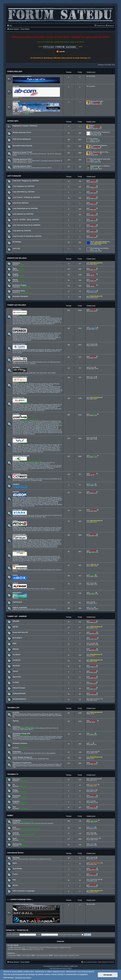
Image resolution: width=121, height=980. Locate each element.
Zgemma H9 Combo (30, 431)
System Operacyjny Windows (44, 823)
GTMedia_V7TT (33, 385)
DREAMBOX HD (19, 398)
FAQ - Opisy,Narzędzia (34, 324)
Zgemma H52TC (28, 425)
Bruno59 (22, 315)
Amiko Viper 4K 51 (38, 530)
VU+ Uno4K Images (41, 446)
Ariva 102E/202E (33, 318)
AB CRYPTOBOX (19, 344)
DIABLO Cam (32, 759)
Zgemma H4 (40, 424)
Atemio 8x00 (51, 570)
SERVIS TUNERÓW (20, 608)
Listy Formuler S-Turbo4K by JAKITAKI (27, 236)
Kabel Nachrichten (45, 859)
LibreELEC (17, 660)
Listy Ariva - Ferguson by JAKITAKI (26, 181)
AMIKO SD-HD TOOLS (52, 530)
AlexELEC (16, 666)
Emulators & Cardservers (22, 763)
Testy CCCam (51, 728)
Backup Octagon (37, 480)
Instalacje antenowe (20, 743)
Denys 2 (30, 465)
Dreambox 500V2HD (37, 405)
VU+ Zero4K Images (24, 450)
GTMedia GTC (22, 392)
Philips (15, 790)
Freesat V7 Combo (35, 384)
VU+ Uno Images (28, 446)
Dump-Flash (30, 609)
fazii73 (36, 420)
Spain (15, 863)
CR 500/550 (22, 350)
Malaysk (16, 649)
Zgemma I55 (42, 432)
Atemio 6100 (32, 570)
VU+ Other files (38, 452)
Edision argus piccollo (49, 503)
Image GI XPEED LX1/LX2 (21, 559)
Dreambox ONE (56, 409)
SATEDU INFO (13, 121)
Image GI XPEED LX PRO (49, 561)
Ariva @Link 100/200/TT (51, 322)
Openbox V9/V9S (42, 339)
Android (16, 833)
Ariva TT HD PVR (28, 322)
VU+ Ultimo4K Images (45, 449)
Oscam (21, 764)
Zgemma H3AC (18, 424)
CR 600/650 (31, 350)
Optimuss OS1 (32, 497)
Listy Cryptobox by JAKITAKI (23, 186)
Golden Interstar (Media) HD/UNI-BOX (30, 556)
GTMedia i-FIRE (52, 392)
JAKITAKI (97, 103)
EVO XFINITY (17, 638)
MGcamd (46, 766)
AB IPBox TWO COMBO (48, 373)
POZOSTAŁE (17, 602)
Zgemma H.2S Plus (44, 422)
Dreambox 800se (23, 407)
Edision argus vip (50, 504)
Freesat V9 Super (46, 391)
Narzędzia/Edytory (19, 699)
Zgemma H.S (46, 421)
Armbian (16, 682)
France (15, 874)
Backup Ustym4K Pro (22, 468)
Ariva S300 (39, 322)
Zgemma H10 (42, 431)
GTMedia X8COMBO (33, 391)
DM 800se (41, 410)
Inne (30, 162)
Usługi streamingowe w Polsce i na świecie (31, 736)
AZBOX (15, 583)
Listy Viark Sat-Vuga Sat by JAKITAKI (26, 225)
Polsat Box (34, 154)
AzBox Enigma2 (49, 589)
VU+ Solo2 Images (37, 445)
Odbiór (57, 161)
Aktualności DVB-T (34, 161)
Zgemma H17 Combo (97, 101)
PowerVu (26, 715)
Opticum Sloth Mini (34, 547)
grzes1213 (93, 291)
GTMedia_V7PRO (45, 385)
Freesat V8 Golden (42, 387)
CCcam (27, 764)
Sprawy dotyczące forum (22, 132)
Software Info (34, 859)
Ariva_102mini (44, 318)
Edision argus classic (34, 503)
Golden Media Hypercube (35, 558)
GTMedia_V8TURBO (34, 389)
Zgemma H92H (30, 430)
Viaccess (45, 714)
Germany (16, 857)
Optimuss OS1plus (44, 497)
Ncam (41, 764)
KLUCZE (16, 712)
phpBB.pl (69, 968)
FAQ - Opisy (42, 517)
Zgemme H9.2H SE (42, 430)
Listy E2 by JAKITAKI (21, 203)
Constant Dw (34, 715)
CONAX (38, 753)
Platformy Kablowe (24, 168)
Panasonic (17, 796)
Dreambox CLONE (30, 410)
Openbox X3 (52, 336)
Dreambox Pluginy (19, 285)
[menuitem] (9, 26)
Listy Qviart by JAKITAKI (22, 231)
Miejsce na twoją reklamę (22, 76)
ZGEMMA (16, 414)
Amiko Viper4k (26, 530)
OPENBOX (17, 328)
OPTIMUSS (22, 497)
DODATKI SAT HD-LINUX (17, 258)
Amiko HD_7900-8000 (25, 528)
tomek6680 (94, 510)
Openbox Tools (26, 340)
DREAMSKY (17, 593)
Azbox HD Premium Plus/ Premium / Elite (31, 589)
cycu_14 (93, 377)
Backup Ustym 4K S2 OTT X (39, 468)
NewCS (20, 766)
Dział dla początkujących (22, 139)
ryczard (92, 583)
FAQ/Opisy (49, 351)
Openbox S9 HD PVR (20, 335)
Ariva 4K (23, 324)
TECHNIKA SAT (13, 708)
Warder (92, 484)
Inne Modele (22, 544)
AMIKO (15, 521)
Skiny (15, 269)
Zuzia (96, 167)
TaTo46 (27, 735)
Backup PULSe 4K (43, 362)
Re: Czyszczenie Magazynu (99, 145)
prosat (28, 287)
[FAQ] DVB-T (23, 161)
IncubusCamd (49, 764)
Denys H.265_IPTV (46, 463)
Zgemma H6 (20, 427)
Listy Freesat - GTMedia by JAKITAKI (26, 197)
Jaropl (23, 822)
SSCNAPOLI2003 (95, 879)
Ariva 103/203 (55, 318)
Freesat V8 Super (55, 387)
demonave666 (29, 822)
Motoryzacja (17, 844)
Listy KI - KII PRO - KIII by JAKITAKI (26, 220)
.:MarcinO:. (94, 564)
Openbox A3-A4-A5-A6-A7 (38, 337)
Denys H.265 (22, 463)
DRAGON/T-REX (43, 759)
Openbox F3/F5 (32, 336)
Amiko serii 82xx (38, 528)
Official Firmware (19, 688)
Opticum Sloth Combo (34, 544)
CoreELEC (16, 655)
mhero (92, 833)
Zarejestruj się (23, 930)
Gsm (14, 827)
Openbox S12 (42, 335)
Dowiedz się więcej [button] (23, 978)
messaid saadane (96, 863)
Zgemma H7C (40, 427)
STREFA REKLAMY (15, 71)
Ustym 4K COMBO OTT (45, 467)
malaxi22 (93, 857)
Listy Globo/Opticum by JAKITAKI (25, 208)
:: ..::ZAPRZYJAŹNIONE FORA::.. (20, 899)
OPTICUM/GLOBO (19, 534)
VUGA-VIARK (18, 510)
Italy (14, 880)
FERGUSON (17, 310)
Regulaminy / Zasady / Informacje (25, 126)
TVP (52, 154)
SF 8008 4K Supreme (42, 479)
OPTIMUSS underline (46, 499)
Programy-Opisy (51, 609)
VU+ (14, 438)
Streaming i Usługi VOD (21, 733)
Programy (22, 728)
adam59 (22, 265)
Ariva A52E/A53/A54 (25, 317)
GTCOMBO (42, 392)
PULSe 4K (16, 357)
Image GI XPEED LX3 (38, 559)
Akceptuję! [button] (108, 975)
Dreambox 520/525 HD (52, 405)
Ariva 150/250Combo (38, 320)
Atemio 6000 (22, 570)
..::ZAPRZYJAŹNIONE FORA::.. (24, 904)
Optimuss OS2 (56, 497)
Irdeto (52, 714)
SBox (57, 764)
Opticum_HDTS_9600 (47, 540)
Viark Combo (47, 515)
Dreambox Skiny (19, 291)
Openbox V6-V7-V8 (29, 339)
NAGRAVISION (29, 753)
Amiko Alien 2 (38, 529)
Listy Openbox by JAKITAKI (23, 214)
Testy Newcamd (40, 728)
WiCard (39, 766)
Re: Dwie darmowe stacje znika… (101, 159)
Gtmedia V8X (21, 391)
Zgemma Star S (23, 421)
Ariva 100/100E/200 (38, 317)
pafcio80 (31, 461)
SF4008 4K (22, 479)
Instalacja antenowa (47, 161)
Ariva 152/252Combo (53, 320)
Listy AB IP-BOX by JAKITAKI (24, 192)
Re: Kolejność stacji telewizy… (100, 248)
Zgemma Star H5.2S (41, 425)
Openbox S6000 (53, 337)
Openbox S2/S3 (33, 333)
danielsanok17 (95, 838)
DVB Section (22, 759)
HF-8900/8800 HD (49, 324)
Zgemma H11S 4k (54, 431)
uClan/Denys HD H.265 (21, 456)
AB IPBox (16, 367)
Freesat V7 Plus (21, 385)
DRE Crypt (51, 715)
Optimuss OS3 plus (32, 499)
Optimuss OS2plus (19, 499)
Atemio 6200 (41, 570)
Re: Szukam (94, 139)
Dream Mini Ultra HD (20, 632)
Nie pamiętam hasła (65, 935)
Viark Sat (39, 515)
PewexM (22, 598)
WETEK (15, 627)
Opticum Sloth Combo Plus (51, 544)
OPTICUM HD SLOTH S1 (49, 547)
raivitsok (93, 344)
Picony (15, 280)
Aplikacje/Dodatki (19, 693)
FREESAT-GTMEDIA (20, 377)
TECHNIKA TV (13, 774)
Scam (26, 766)
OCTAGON (17, 474)
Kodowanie (17, 752)
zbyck (92, 607)
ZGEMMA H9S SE (39, 428)
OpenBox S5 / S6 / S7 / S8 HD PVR (50, 333)
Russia (15, 885)
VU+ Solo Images (24, 445)
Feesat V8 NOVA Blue (50, 388)
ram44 (77, 955)
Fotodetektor (23, 748)
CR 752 (32, 351)
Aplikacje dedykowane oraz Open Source (35, 738)
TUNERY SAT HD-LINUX (17, 305)
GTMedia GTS (32, 392)
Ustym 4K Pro (38, 465)
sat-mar (27, 114)
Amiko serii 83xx (50, 528)
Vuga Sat (21, 515)
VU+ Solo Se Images (50, 445)
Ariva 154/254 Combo (33, 321)
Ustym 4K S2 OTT (50, 465)
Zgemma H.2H (56, 422)
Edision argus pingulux (36, 504)
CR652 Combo (50, 350)
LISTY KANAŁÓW (14, 176)
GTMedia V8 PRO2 (19, 388)
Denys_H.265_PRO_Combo (34, 464)
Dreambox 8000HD (43, 409)
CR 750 (25, 351)
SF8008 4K (31, 479)
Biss (57, 714)
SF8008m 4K (55, 479)
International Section (15, 853)
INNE (15, 643)
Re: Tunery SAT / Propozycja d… (101, 132)
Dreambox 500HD (24, 405)
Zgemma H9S (27, 428)
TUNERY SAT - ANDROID (17, 616)
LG (14, 785)
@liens (92, 367)
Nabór (92, 126)
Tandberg (43, 715)
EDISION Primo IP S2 (30, 502)
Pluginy (15, 274)
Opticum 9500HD (33, 540)
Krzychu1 (24, 727)
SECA (21, 753)
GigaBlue (16, 484)
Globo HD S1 (23, 540)
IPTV (55, 351)
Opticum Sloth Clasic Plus (34, 546)
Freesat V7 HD (23, 384)
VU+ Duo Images (23, 448)
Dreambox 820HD (49, 407)
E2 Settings (17, 242)
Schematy (22, 609)
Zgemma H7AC (51, 427)
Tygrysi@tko (94, 820)
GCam (53, 766)
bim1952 (97, 134)
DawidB (30, 420)
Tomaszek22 (94, 751)
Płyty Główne (40, 609)
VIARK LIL (33, 517)
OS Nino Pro (43, 500)
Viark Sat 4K (24, 517)
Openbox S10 (32, 335)
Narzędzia (16, 263)
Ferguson (16, 801)
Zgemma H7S (30, 427)
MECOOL (16, 621)
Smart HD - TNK (44, 154)
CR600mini (40, 350)
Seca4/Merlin (51, 753)
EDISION (16, 492)
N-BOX (15, 575)
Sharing (16, 721)
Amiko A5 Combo (49, 529)
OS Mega (52, 500)
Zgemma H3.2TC (30, 424)
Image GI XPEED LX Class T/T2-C (29, 561)
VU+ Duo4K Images (49, 448)
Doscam (32, 766)
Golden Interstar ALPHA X (52, 558)
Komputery (17, 820)
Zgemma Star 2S (35, 421)
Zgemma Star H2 (21, 422)
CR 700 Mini (17, 351)
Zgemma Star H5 (51, 424)
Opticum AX (35, 543)
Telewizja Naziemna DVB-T (22, 159)
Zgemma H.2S (32, 422)
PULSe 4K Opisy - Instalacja (26, 363)
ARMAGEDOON (95, 779)
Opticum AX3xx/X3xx (47, 543)
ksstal (92, 801)
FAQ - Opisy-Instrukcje (25, 452)
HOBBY (10, 815)
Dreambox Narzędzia (20, 296)
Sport (15, 838)
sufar (21, 97)
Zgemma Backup (29, 434)
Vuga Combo (30, 515)
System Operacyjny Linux (26, 823)
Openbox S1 (22, 333)
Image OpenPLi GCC (39, 450)
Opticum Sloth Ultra (49, 546)
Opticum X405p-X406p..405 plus (31, 541)
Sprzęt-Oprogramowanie (39, 168)
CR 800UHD (40, 351)
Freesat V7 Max (47, 384)
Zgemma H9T (54, 430)
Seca (29, 714)
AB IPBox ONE (23, 373)
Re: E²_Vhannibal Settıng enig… (101, 242)
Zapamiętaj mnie (77, 935)
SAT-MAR (16, 101)
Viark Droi (56, 515)
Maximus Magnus (96, 699)
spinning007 (94, 784)
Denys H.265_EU (33, 463)
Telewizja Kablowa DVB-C (22, 166)
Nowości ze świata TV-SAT (22, 152)
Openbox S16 (52, 335)
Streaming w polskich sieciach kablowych (33, 739)
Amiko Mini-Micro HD (26, 529)
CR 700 (59, 350)
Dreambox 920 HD (30, 409)
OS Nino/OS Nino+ (32, 500)
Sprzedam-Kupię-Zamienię (22, 146)
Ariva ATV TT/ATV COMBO (49, 321)
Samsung (16, 779)
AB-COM (16, 86)
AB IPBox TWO (34, 373)
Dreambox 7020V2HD (32, 406)
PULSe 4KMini (31, 362)
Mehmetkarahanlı (100, 243)
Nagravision (22, 714)
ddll (35, 461)
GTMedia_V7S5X (29, 387)
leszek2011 (24, 420)
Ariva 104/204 (26, 320)
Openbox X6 (25, 337)
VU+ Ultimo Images (30, 449)
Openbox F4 (42, 336)
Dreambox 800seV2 (36, 407)
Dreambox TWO (18, 410)
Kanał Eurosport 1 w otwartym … (101, 166)
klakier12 (93, 790)
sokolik (92, 827)
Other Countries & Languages (24, 891)
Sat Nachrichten (23, 859)
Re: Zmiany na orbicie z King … (100, 152)
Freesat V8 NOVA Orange (34, 388)
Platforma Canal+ (24, 154)
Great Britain (17, 869)
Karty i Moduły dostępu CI (22, 757)
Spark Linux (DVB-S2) (45, 502)
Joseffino (93, 643)
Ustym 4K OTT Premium (29, 467)
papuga (22, 382)
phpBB (57, 966)
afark (92, 602)
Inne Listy (16, 248)
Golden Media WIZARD (50, 556)
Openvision (17, 677)
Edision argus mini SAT (27, 506)
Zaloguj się (10, 930)
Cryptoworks (37, 714)
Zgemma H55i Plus (54, 432)
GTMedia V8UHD (48, 389)
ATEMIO (16, 565)
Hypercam (35, 764)
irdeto (96, 140)
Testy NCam (30, 728)
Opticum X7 (46, 541)
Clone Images (51, 450)
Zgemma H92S (51, 428)
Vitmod (15, 671)
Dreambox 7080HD (46, 406)
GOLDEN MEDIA (19, 551)
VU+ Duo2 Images (36, 448)
